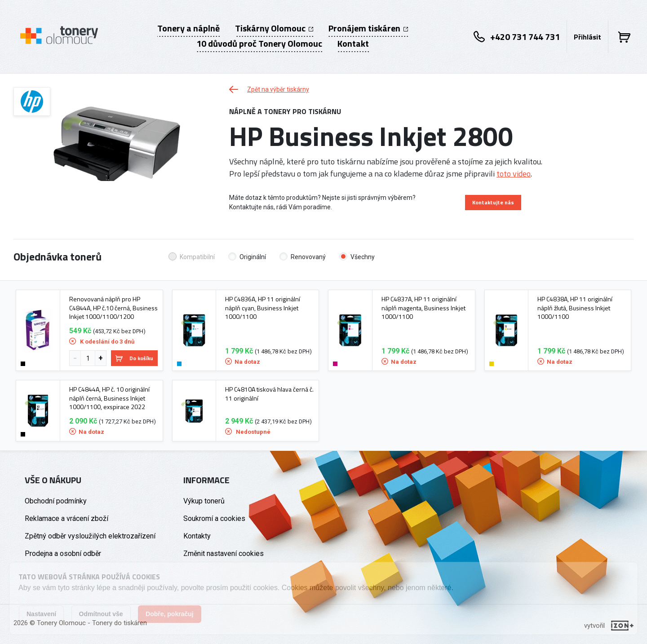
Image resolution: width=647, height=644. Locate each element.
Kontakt (353, 44)
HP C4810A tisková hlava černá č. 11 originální (269, 394)
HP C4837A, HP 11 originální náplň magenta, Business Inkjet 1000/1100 (423, 308)
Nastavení (41, 614)
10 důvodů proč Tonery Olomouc (259, 44)
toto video (514, 174)
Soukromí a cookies (214, 518)
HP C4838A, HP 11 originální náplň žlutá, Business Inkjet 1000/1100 (575, 308)
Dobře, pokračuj (170, 614)
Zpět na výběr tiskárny (269, 89)
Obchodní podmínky (56, 501)
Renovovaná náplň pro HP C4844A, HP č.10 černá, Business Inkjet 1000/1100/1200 (113, 308)
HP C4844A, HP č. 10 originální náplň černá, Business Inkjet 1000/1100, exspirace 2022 (109, 398)
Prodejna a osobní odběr (63, 554)
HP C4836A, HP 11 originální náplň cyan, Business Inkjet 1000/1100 (263, 308)
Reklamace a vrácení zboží (66, 518)
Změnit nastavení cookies (224, 554)
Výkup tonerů (204, 501)
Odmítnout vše (101, 614)
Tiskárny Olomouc (274, 28)
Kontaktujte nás (493, 202)
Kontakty (197, 536)
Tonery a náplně (188, 28)
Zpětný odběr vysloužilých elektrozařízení (90, 536)
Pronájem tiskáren (368, 28)
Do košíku (134, 358)
